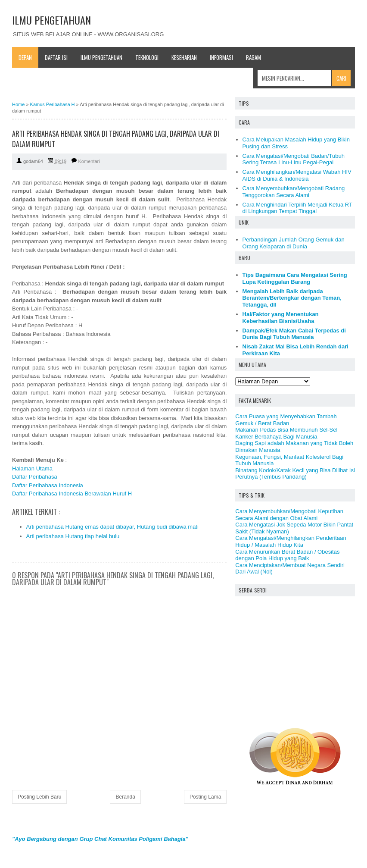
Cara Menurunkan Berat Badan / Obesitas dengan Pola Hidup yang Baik (287, 555)
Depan (25, 57)
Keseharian (184, 57)
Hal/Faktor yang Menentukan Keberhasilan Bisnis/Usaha (281, 318)
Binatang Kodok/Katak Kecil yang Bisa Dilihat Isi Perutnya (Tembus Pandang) (295, 474)
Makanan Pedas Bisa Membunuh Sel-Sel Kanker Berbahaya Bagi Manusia (286, 433)
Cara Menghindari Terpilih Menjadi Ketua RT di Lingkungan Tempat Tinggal (297, 208)
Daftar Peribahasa (35, 477)
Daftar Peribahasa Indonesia (48, 485)
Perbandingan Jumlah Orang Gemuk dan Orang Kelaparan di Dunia (294, 243)
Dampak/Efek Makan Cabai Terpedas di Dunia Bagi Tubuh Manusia (294, 334)
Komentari (89, 161)
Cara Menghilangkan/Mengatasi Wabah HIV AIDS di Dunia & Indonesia (297, 175)
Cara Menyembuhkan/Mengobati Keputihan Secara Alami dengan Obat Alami (289, 515)
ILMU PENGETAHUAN (51, 20)
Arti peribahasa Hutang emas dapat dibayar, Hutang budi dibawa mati (112, 527)
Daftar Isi (56, 57)
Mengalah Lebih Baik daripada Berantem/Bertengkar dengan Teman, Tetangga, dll (292, 298)
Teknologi (147, 57)
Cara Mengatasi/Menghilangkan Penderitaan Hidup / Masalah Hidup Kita (291, 541)
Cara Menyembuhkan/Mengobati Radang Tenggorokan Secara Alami (294, 192)
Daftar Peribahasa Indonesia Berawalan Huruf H (72, 494)
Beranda (125, 797)
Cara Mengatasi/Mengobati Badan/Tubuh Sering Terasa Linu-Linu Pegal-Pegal (294, 159)
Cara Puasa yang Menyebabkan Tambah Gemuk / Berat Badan (286, 420)
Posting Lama (205, 797)
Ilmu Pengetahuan (101, 57)
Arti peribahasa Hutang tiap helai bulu (73, 536)
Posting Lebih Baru (39, 797)
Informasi (221, 57)
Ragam (253, 57)
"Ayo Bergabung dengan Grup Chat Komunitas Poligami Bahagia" (100, 839)
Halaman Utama (32, 468)
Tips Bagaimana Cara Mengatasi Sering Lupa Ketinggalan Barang (295, 278)
